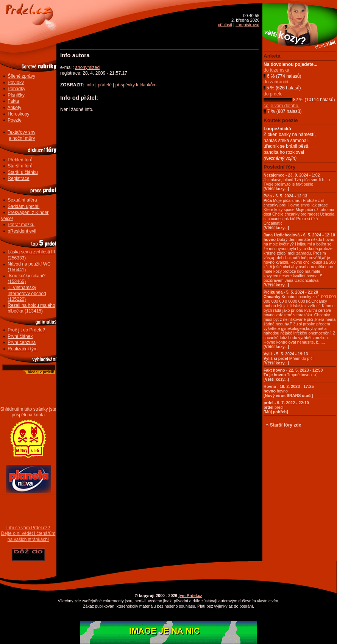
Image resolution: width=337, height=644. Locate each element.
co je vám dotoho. (282, 106)
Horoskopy (18, 114)
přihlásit (225, 25)
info (90, 85)
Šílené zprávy (21, 76)
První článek (20, 336)
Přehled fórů (20, 160)
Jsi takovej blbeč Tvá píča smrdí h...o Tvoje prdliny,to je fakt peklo (297, 182)
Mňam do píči (289, 358)
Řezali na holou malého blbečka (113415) (31, 308)
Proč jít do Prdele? (26, 330)
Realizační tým (23, 349)
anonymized (87, 67)
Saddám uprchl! (23, 206)
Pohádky (16, 89)
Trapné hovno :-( (293, 375)
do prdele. (274, 94)
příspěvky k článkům (136, 85)
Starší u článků (23, 172)
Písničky (16, 95)
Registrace (18, 178)
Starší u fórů (20, 166)
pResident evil (22, 231)
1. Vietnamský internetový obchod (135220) (27, 293)
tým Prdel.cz (190, 596)
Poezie (15, 120)
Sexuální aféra (22, 200)
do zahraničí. (277, 82)
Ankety (15, 108)
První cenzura (22, 342)
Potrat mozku (21, 225)
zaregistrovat (247, 25)
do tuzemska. (277, 70)
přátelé (105, 85)
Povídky (16, 83)
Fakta (13, 101)
